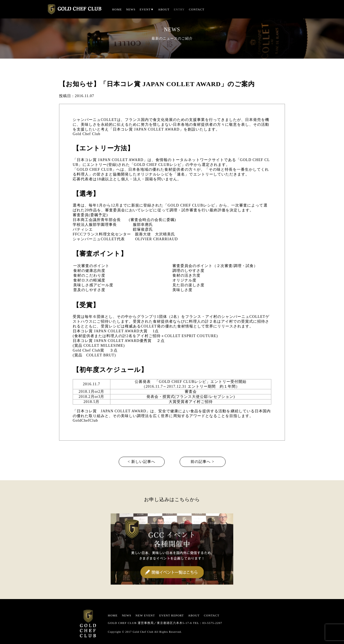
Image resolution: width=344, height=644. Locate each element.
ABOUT (164, 9)
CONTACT (197, 9)
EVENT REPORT (172, 615)
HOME (117, 9)
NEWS (131, 9)
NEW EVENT (145, 615)
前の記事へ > (202, 462)
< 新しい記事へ (142, 462)
